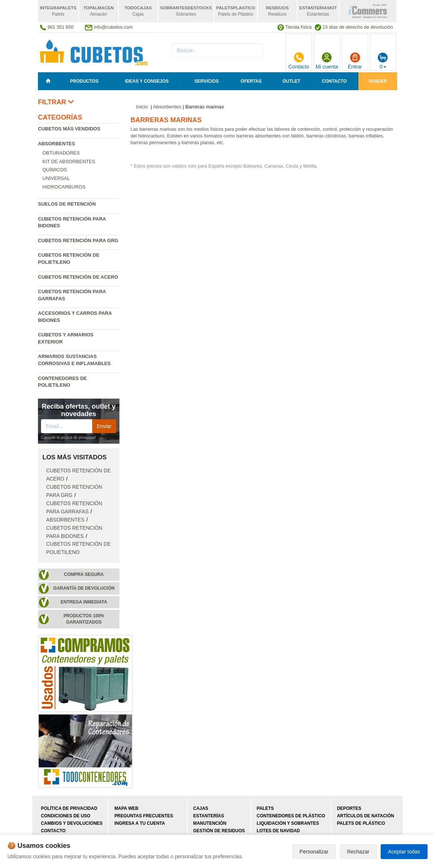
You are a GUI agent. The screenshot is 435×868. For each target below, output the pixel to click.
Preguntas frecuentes (144, 816)
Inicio (142, 107)
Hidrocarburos (64, 187)
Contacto (299, 61)
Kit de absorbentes (69, 161)
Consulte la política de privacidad (68, 438)
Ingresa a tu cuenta (140, 823)
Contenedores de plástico (291, 816)
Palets (265, 808)
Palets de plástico (361, 823)
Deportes (349, 808)
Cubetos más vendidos (69, 129)
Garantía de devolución (84, 588)
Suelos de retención (67, 204)
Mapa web (126, 808)
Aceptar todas (404, 852)
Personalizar (314, 852)
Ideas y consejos (147, 81)
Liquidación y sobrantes (288, 823)
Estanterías (209, 816)
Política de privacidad (69, 808)
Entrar (355, 61)
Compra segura (84, 574)
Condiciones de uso (66, 816)
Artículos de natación (366, 816)
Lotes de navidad (278, 831)
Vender (378, 81)
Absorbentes (57, 144)
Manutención (210, 823)
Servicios (207, 81)
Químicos (55, 170)
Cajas (201, 808)
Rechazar (358, 852)
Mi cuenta (327, 61)
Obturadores (61, 153)
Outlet (291, 81)
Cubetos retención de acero (78, 277)
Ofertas (251, 81)
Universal (56, 178)
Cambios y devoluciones (72, 823)
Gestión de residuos (219, 831)
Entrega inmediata (84, 602)
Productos (84, 81)
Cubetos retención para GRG (78, 240)
